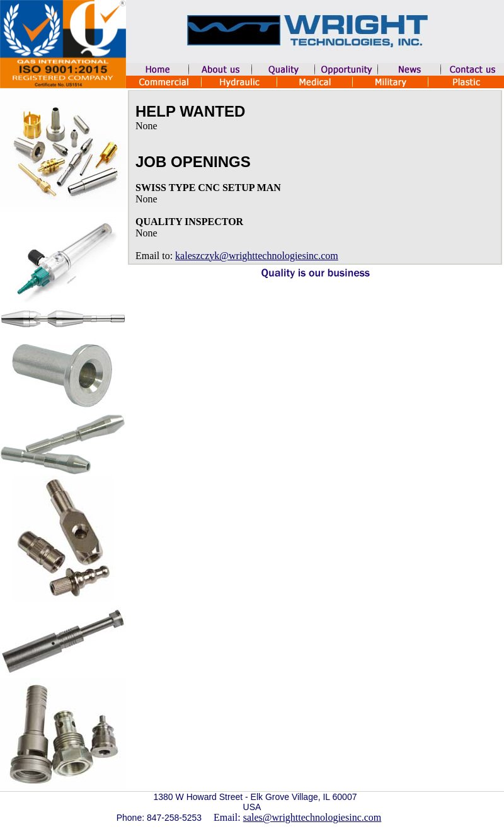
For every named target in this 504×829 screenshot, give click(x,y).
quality (283, 69)
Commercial (164, 82)
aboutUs (220, 69)
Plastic (466, 82)
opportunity (346, 69)
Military (391, 82)
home (157, 69)
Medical (315, 82)
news (409, 69)
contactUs (472, 69)
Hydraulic (239, 82)
